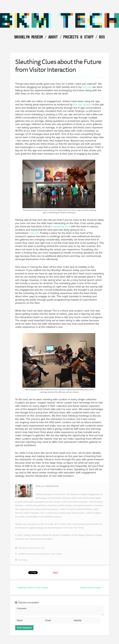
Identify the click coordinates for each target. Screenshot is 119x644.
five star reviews (82, 104)
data (53, 554)
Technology (23, 560)
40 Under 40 (51, 524)
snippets (59, 554)
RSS (102, 37)
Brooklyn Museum (28, 37)
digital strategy (36, 528)
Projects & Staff (78, 37)
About (53, 37)
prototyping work (61, 226)
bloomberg (30, 554)
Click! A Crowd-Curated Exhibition (76, 509)
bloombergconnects (43, 554)
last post (87, 87)
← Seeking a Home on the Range (31, 588)
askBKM (22, 554)
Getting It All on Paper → (92, 588)
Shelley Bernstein (47, 486)
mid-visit (34, 233)
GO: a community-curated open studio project (63, 513)
